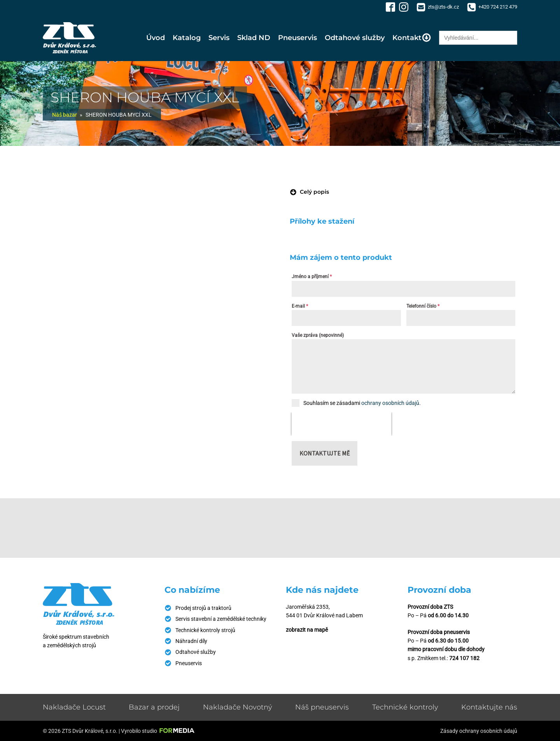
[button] (309, 192)
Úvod (156, 38)
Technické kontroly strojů (205, 630)
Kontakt (412, 38)
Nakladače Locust (74, 707)
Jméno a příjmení (312, 277)
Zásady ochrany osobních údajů (479, 731)
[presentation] (341, 424)
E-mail (300, 306)
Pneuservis (297, 38)
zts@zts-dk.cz (443, 7)
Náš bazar (65, 115)
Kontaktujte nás (489, 707)
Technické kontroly (405, 707)
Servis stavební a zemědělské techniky (221, 619)
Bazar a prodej (154, 707)
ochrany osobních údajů (390, 403)
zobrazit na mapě (307, 630)
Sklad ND (254, 38)
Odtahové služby (355, 38)
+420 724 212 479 (498, 7)
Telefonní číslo (423, 306)
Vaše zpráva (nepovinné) (318, 335)
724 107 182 (464, 658)
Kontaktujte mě (325, 453)
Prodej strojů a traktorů (203, 608)
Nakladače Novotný (238, 707)
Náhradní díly (191, 641)
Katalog (187, 38)
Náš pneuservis (322, 707)
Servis (219, 38)
